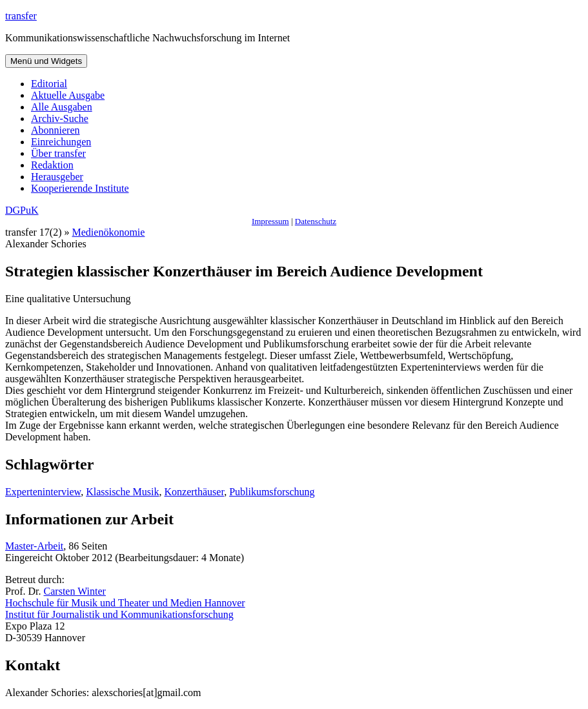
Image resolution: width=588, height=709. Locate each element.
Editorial (49, 84)
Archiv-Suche (60, 118)
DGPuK (22, 210)
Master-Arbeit (34, 546)
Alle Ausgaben (62, 107)
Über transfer (58, 153)
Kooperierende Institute (80, 188)
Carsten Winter (75, 591)
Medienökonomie (109, 232)
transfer (21, 16)
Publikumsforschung (272, 492)
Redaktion (52, 165)
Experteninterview (43, 492)
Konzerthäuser (194, 492)
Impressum (270, 221)
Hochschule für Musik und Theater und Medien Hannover (125, 603)
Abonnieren (56, 130)
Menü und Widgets (46, 61)
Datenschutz (316, 221)
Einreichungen (61, 142)
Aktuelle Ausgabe (68, 95)
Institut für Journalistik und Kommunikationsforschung (119, 614)
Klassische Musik (122, 492)
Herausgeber (57, 177)
